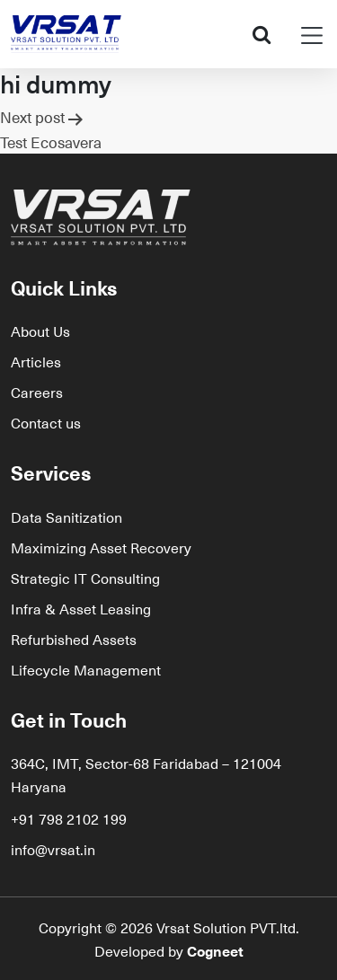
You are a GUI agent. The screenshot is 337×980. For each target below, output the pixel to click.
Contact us (46, 422)
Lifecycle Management (86, 669)
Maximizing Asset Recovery (101, 547)
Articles (36, 361)
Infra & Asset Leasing (81, 608)
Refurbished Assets (74, 639)
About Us (40, 331)
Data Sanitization (67, 516)
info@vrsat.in (53, 849)
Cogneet (215, 950)
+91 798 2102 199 (69, 818)
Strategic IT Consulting (85, 578)
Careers (37, 392)
